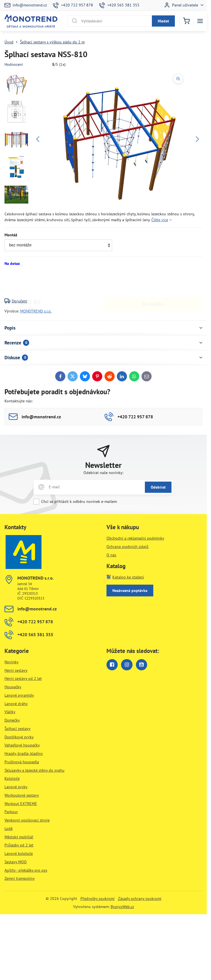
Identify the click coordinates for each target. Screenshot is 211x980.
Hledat (163, 21)
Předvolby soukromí (98, 899)
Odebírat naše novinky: (103, 473)
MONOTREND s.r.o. (36, 311)
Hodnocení (14, 64)
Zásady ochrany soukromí (140, 899)
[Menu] (200, 21)
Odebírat (158, 487)
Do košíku (153, 282)
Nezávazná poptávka (130, 591)
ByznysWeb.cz (122, 907)
